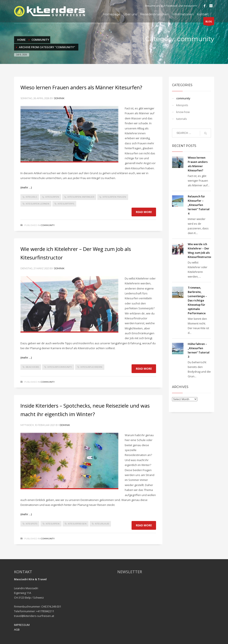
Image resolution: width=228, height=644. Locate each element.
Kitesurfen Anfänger (81, 197)
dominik (59, 98)
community (48, 225)
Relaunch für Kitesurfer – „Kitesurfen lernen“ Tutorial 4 (199, 205)
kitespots (182, 105)
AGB (17, 630)
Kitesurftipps (66, 204)
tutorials (182, 119)
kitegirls (31, 197)
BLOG (209, 22)
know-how (183, 112)
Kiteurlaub (102, 524)
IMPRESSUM (22, 625)
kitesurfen (52, 197)
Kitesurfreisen (77, 524)
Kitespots (32, 524)
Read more (144, 212)
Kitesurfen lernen (37, 204)
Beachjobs (32, 367)
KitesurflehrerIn (91, 367)
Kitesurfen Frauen (114, 197)
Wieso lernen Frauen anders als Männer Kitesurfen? (81, 87)
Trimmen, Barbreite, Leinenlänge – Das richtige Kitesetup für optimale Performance (197, 300)
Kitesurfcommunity (60, 367)
